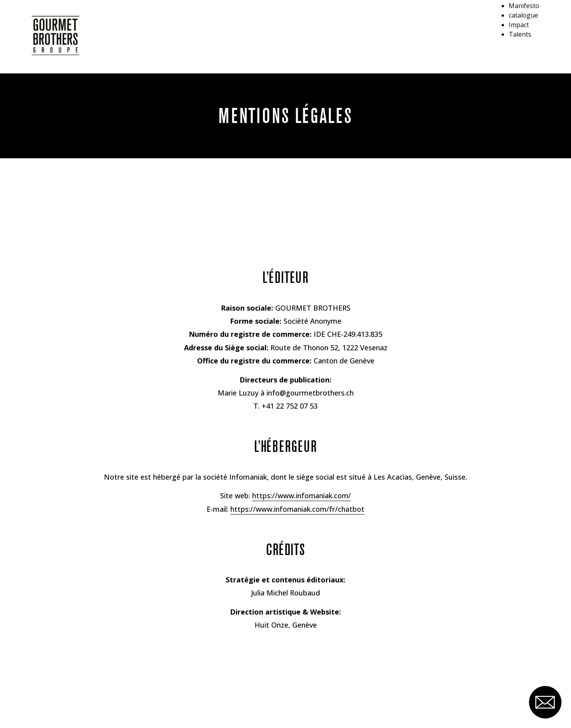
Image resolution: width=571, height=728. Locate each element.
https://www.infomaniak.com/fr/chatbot (297, 509)
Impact (517, 56)
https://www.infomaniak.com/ (302, 496)
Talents (518, 67)
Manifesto (522, 35)
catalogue (522, 46)
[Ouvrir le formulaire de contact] (542, 699)
